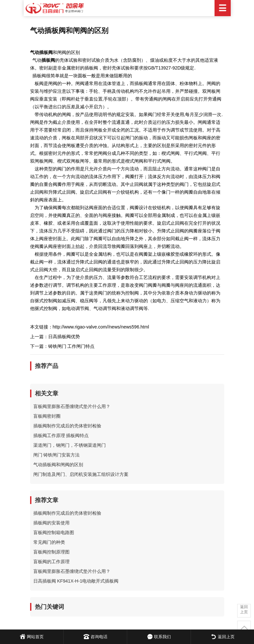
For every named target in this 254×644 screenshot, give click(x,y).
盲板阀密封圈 (47, 416)
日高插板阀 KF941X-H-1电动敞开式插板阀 (76, 581)
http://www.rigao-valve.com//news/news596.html (101, 327)
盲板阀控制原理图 (51, 552)
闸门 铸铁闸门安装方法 (57, 455)
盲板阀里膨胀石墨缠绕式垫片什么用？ (72, 406)
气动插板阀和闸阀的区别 (58, 465)
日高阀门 (127, 8)
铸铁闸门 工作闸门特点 (72, 346)
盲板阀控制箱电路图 (54, 532)
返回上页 (244, 609)
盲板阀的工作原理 (51, 562)
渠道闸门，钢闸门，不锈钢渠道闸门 (70, 445)
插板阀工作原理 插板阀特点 (61, 435)
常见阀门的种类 (49, 542)
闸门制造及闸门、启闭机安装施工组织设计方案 (81, 474)
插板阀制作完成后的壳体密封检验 (67, 426)
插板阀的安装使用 (51, 523)
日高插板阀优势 (64, 337)
